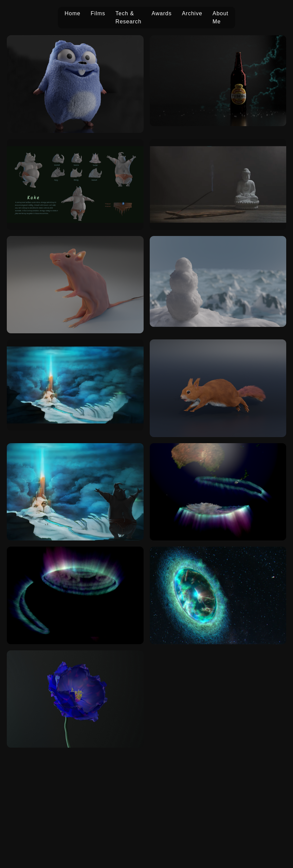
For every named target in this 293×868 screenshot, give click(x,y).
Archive (192, 13)
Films (98, 13)
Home (72, 13)
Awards (162, 13)
